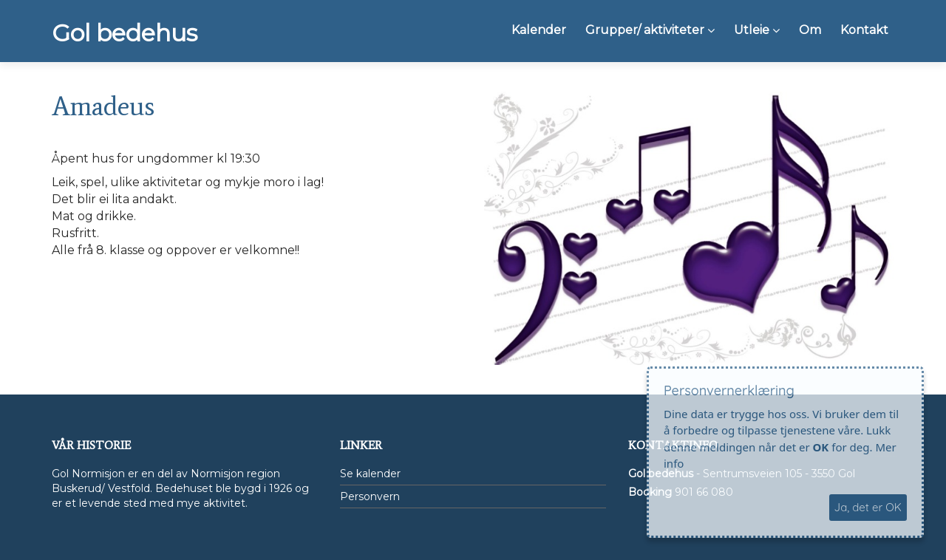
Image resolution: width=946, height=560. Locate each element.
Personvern (370, 496)
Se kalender (370, 474)
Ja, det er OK (868, 507)
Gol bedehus (125, 33)
